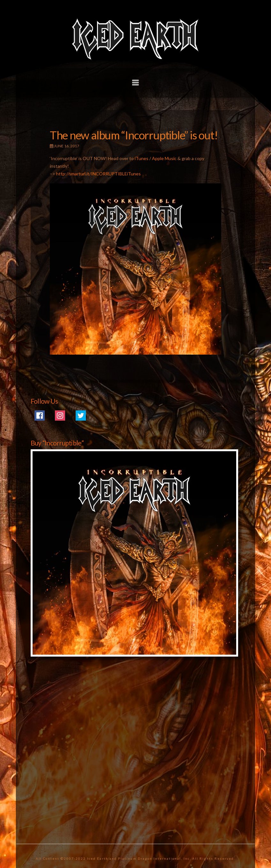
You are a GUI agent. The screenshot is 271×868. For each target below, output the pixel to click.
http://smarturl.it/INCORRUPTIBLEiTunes (98, 174)
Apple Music (164, 158)
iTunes (142, 158)
